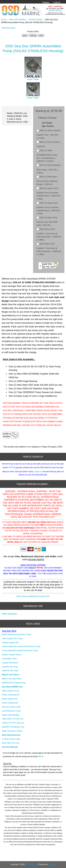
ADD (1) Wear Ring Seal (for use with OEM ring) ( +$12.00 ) (47, 221)
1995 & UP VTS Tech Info (13, 723)
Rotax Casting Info (10, 703)
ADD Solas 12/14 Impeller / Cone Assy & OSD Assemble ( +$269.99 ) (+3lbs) (49, 234)
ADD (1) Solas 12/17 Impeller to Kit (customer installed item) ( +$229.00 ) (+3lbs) (49, 208)
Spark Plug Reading (11, 715)
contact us (38, 471)
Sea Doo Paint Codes (11, 707)
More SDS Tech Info (11, 743)
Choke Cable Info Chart (12, 646)
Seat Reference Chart (11, 711)
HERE (11, 467)
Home (46, 2)
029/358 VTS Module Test (13, 727)
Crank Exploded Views (12, 650)
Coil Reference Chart (31, 646)
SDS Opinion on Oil (10, 691)
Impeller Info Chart (10, 667)
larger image (33, 97)
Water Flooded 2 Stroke (12, 731)
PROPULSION (35, 19)
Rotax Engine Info (10, 699)
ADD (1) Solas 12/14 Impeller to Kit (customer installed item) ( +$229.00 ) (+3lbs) (49, 194)
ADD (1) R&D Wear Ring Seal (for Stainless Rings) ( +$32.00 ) (47, 180)
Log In (57, 2)
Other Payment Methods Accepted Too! (33, 596)
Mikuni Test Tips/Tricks (12, 679)
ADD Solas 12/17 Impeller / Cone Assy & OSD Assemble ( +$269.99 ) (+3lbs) (49, 249)
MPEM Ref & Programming (14, 683)
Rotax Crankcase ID (11, 695)
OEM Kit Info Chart (10, 671)
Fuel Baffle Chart (9, 659)
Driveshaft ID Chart (30, 650)
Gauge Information (10, 663)
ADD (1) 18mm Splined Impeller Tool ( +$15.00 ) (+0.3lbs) (49, 134)
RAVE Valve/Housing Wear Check (17, 634)
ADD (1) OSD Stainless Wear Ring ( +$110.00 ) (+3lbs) (49, 169)
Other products (10, 614)
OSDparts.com (31, 864)
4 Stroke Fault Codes (11, 739)
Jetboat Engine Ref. (11, 643)
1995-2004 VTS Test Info (13, 719)
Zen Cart (52, 864)
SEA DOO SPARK (18, 19)
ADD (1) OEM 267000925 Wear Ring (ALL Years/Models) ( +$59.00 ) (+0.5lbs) (47, 156)
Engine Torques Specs (12, 655)
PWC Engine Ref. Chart (12, 639)
